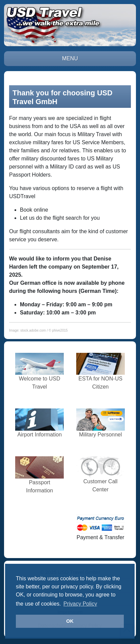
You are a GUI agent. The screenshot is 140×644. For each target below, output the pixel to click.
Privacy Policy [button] (80, 604)
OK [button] (70, 621)
